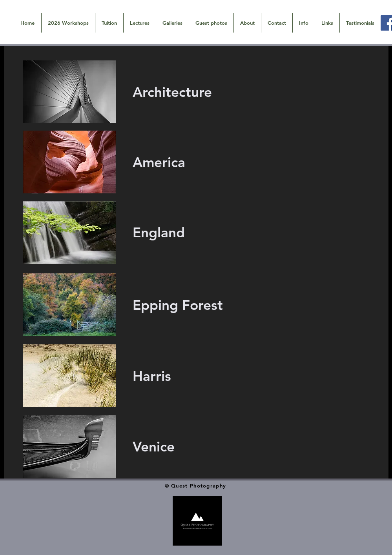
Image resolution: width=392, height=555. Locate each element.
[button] (172, 23)
